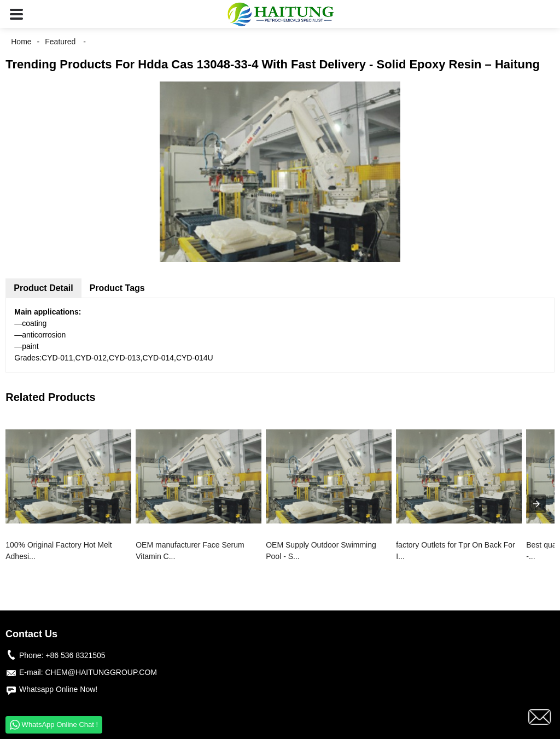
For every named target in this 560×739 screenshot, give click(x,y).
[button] (16, 14)
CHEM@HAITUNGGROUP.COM (101, 672)
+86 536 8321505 (75, 655)
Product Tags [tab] (117, 288)
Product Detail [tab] (43, 288)
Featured (60, 42)
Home (21, 42)
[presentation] (536, 504)
